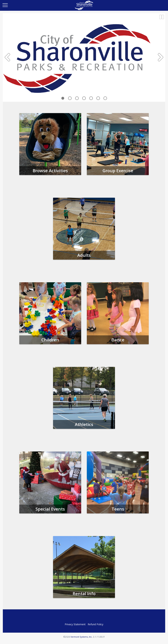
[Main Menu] (5, 5)
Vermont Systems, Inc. (81, 637)
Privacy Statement (75, 624)
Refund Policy (95, 624)
